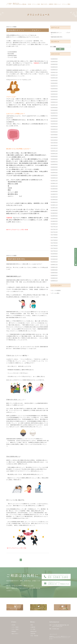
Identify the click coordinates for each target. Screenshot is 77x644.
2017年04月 (54, 243)
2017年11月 (54, 229)
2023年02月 (54, 132)
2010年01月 (54, 262)
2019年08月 (54, 192)
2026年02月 (54, 67)
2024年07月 (54, 113)
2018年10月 (54, 208)
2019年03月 (54, 200)
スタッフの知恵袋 (56, 290)
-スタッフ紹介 (15, 629)
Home (29, 4)
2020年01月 (54, 178)
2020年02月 (54, 175)
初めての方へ (45, 4)
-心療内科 (33, 627)
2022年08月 (54, 135)
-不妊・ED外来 (34, 636)
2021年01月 (54, 148)
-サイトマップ (53, 634)
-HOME (13, 625)
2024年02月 (54, 127)
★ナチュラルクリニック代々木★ (17, 230)
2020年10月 (54, 154)
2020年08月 (54, 159)
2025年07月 (54, 86)
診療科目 (51, 4)
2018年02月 (54, 221)
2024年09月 (54, 108)
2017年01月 (54, 251)
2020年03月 (54, 173)
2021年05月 (54, 140)
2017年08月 (54, 235)
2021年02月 (54, 146)
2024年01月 (54, 129)
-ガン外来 (33, 629)
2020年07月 (54, 162)
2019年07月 (54, 194)
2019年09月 (54, 189)
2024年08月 (54, 110)
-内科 (32, 625)
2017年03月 (54, 246)
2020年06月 (54, 164)
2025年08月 (54, 83)
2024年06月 (54, 116)
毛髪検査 (36, 63)
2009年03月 (54, 278)
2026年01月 (54, 70)
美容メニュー (58, 4)
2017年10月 (54, 232)
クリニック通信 (66, 4)
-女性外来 (33, 634)
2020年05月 (54, 167)
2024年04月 (54, 121)
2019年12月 (54, 181)
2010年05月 (54, 256)
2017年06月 (54, 238)
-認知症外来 (33, 631)
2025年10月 (54, 78)
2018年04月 (54, 216)
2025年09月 (54, 81)
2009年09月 (54, 270)
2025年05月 (54, 91)
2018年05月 (54, 213)
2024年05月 (54, 118)
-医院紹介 (14, 631)
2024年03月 (54, 124)
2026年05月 (54, 59)
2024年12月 (54, 105)
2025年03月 (54, 97)
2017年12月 (54, 227)
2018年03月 (54, 219)
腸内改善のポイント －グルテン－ (24, 30)
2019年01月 (54, 202)
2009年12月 (54, 265)
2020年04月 (54, 170)
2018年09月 (54, 210)
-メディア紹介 (15, 627)
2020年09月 (54, 156)
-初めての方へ (15, 634)
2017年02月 (54, 248)
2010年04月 (54, 259)
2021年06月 (54, 137)
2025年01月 (54, 102)
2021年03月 (54, 143)
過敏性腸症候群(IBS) (16, 259)
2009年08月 (54, 273)
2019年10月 (54, 186)
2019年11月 (54, 183)
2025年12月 (54, 72)
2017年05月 (54, 240)
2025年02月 (54, 100)
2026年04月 (54, 62)
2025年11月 (54, 75)
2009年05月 (54, 275)
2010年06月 (54, 254)
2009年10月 (54, 267)
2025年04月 (54, 94)
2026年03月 (54, 64)
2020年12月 (54, 151)
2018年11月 (54, 205)
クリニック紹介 (36, 4)
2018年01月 (54, 224)
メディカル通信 (55, 293)
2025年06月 (54, 89)
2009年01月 (54, 281)
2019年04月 (54, 197)
